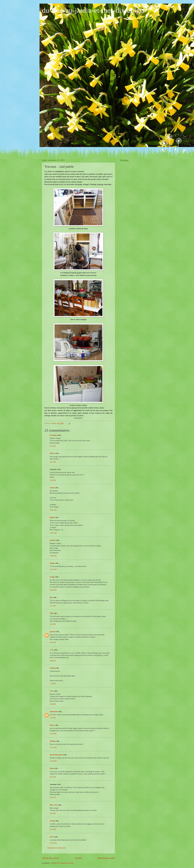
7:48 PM (53, 704)
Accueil (78, 858)
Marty (52, 725)
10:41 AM (53, 843)
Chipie (52, 563)
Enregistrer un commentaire (57, 848)
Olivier (52, 453)
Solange (53, 741)
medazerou (54, 712)
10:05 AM (53, 533)
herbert (52, 540)
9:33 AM (53, 462)
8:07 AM (53, 777)
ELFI (52, 837)
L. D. (52, 650)
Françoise (53, 435)
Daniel (52, 517)
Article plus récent (50, 858)
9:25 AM (53, 446)
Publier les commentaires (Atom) (63, 863)
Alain (52, 768)
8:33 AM (53, 798)
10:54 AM (53, 590)
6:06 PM (53, 661)
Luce (52, 691)
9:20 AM (53, 813)
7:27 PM (53, 684)
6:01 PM (53, 642)
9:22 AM (53, 829)
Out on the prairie (56, 755)
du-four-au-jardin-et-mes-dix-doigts (93, 10)
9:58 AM (53, 480)
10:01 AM (53, 510)
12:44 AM (53, 761)
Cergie (52, 577)
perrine (52, 632)
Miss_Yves (53, 805)
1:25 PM (53, 606)
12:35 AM (53, 747)
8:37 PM (53, 718)
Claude (52, 668)
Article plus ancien (106, 858)
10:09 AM (53, 556)
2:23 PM (53, 624)
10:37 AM (53, 569)
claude (52, 488)
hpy (51, 597)
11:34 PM (53, 734)
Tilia (51, 613)
